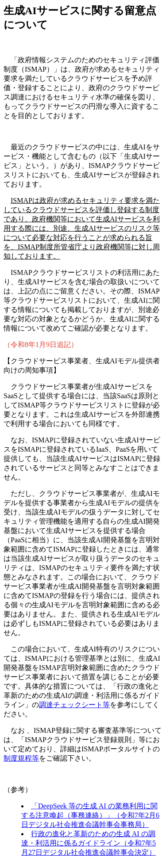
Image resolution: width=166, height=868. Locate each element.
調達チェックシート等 (74, 705)
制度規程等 (21, 758)
